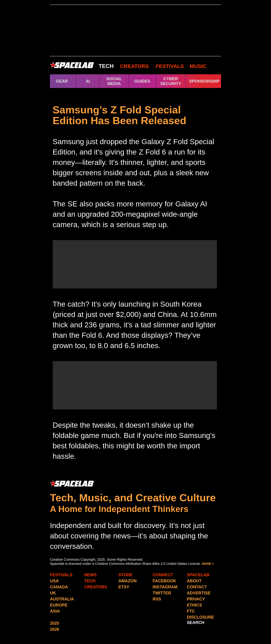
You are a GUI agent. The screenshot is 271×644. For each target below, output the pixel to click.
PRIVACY (196, 599)
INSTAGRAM (165, 587)
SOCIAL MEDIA (114, 81)
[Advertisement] (135, 30)
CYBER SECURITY (171, 81)
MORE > (208, 564)
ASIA (55, 611)
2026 (55, 629)
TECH (106, 66)
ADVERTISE (199, 593)
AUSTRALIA (62, 599)
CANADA (59, 587)
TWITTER (162, 593)
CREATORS (134, 66)
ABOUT (194, 581)
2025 (55, 623)
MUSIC (197, 66)
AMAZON (127, 581)
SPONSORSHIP (204, 81)
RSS (157, 599)
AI (88, 81)
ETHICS (194, 605)
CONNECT (163, 575)
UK (53, 593)
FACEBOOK (164, 581)
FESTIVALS (170, 66)
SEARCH (196, 622)
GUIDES (142, 81)
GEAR (62, 81)
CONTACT (197, 587)
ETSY (124, 587)
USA (54, 581)
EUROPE (59, 605)
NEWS (90, 575)
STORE (125, 575)
